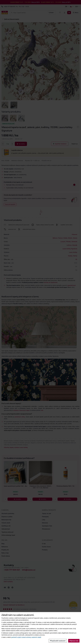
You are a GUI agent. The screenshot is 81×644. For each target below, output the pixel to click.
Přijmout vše (74, 641)
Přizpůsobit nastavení (58, 641)
